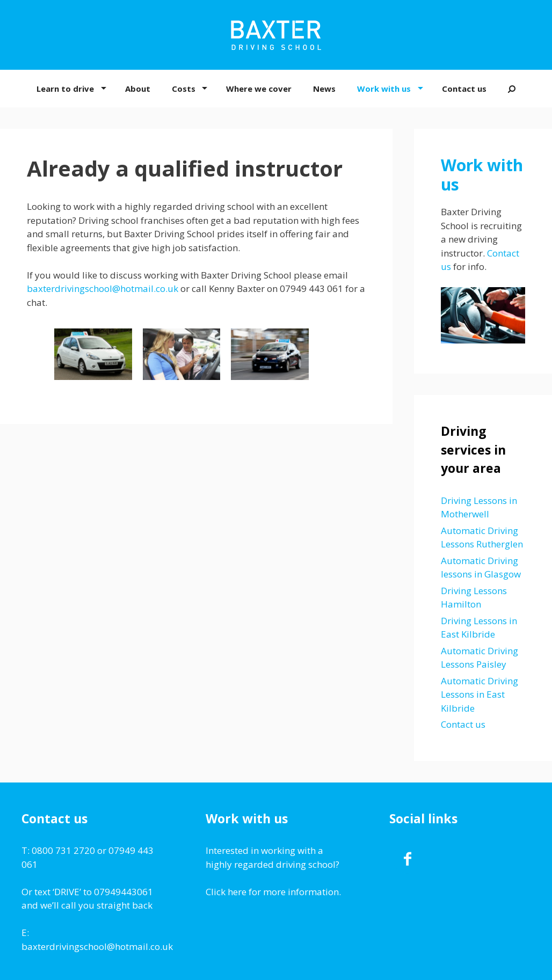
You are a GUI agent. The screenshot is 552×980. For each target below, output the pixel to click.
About (138, 89)
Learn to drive (65, 89)
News (324, 89)
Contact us (464, 89)
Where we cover (259, 89)
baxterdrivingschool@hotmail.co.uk (103, 288)
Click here (226, 892)
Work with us (384, 89)
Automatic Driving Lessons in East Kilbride (480, 694)
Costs (184, 89)
